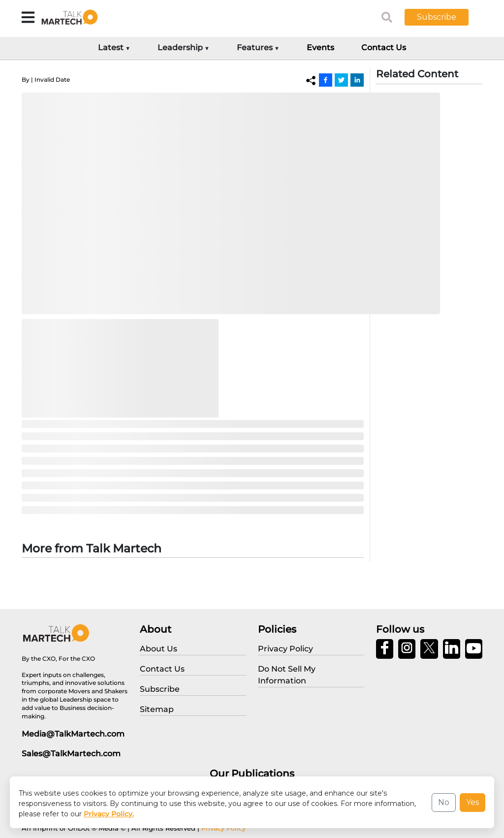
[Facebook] (326, 80)
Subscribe (437, 17)
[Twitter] (341, 80)
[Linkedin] (357, 80)
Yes (472, 802)
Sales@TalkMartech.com (71, 754)
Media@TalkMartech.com (73, 734)
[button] (444, 17)
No (444, 802)
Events (320, 48)
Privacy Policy (223, 828)
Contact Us (384, 48)
